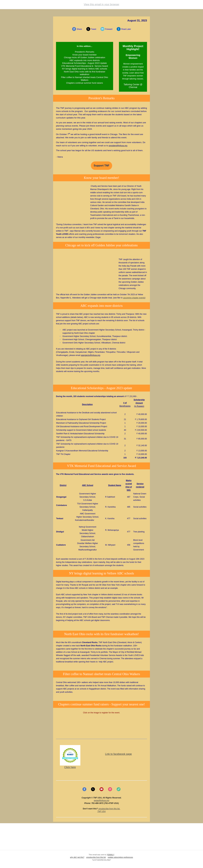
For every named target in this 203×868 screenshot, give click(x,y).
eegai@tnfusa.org (102, 800)
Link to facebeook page (118, 754)
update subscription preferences (120, 857)
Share (79, 29)
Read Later (126, 29)
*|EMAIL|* (110, 855)
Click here (70, 767)
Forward (109, 29)
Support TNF (102, 166)
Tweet (94, 29)
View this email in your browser (101, 4)
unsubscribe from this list (109, 809)
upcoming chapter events (134, 298)
